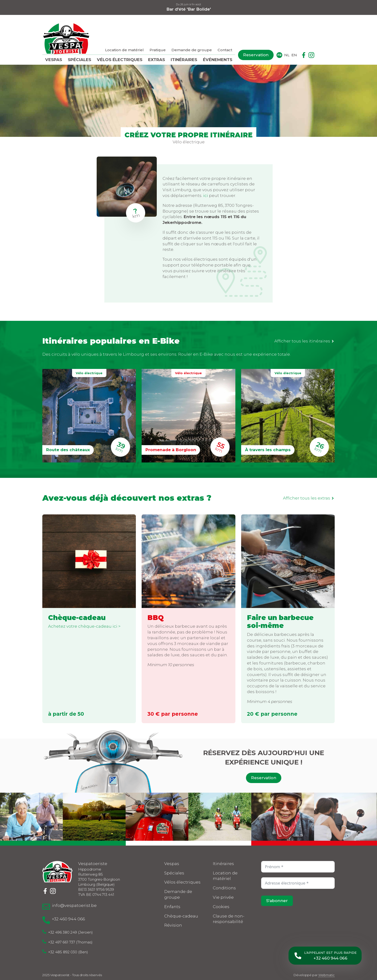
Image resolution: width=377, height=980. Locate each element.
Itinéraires (184, 60)
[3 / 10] (138, 817)
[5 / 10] (264, 817)
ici (206, 196)
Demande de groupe (192, 50)
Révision (173, 925)
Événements (218, 60)
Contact (225, 50)
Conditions (224, 888)
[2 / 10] (75, 817)
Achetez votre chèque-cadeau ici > (84, 626)
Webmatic (327, 975)
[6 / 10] (326, 817)
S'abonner (277, 901)
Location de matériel (124, 50)
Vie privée (223, 897)
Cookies (221, 907)
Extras (157, 60)
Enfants (172, 907)
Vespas (54, 60)
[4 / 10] (201, 817)
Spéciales (79, 60)
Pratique (158, 50)
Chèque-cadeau (181, 916)
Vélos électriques (120, 60)
